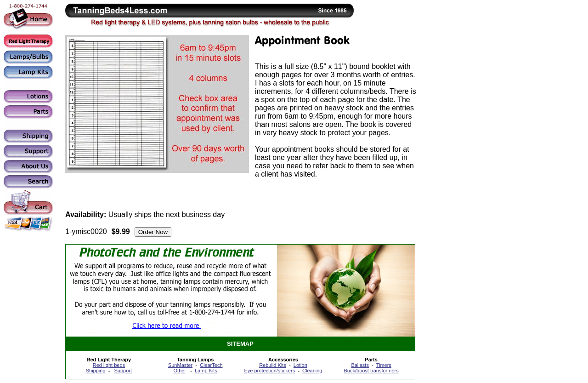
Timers (384, 365)
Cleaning (312, 371)
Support (123, 371)
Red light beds (109, 365)
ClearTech (211, 365)
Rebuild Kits (273, 365)
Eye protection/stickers (269, 371)
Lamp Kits (206, 371)
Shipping (96, 371)
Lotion (300, 365)
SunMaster (180, 365)
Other (180, 371)
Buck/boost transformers (371, 371)
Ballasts (360, 365)
